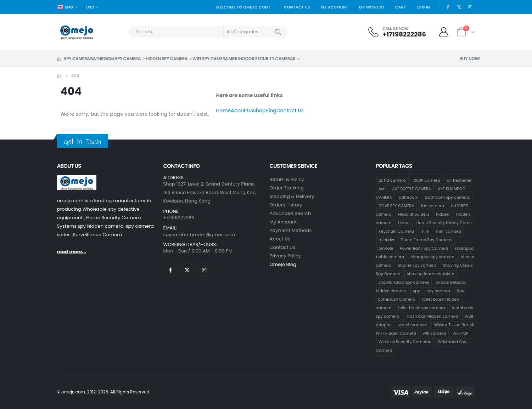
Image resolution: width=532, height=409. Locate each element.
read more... (72, 252)
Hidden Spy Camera (167, 59)
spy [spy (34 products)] (416, 290)
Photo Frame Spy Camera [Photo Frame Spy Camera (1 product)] (427, 239)
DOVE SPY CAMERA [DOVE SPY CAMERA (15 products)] (396, 205)
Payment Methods (291, 230)
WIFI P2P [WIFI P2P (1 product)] (460, 333)
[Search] (278, 32)
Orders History (286, 205)
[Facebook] (448, 7)
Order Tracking (287, 188)
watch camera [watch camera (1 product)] (413, 324)
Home (224, 110)
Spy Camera (74, 59)
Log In (424, 7)
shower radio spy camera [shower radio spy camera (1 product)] (404, 282)
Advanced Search (290, 213)
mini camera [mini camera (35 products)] (449, 231)
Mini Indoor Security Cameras (262, 59)
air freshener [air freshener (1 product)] (459, 180)
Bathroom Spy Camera (116, 59)
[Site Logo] (77, 32)
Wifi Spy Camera (210, 59)
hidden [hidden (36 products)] (443, 214)
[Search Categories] (246, 32)
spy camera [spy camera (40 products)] (439, 290)
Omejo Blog (283, 264)
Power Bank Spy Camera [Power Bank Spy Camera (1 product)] (424, 248)
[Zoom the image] (77, 179)
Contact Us (297, 7)
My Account (335, 7)
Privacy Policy (285, 256)
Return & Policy (287, 179)
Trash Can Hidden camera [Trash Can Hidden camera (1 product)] (432, 316)
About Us (242, 110)
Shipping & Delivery (292, 196)
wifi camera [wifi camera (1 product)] (435, 333)
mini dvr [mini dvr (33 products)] (387, 239)
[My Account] (444, 32)
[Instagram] (470, 7)
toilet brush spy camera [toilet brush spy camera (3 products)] (421, 307)
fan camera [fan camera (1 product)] (433, 205)
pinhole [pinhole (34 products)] (386, 248)
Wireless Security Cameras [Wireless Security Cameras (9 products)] (405, 341)
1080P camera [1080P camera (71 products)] (426, 180)
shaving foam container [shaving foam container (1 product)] (431, 273)
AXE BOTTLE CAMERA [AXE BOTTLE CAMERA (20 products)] (412, 188)
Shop (259, 110)
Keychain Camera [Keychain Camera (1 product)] (396, 231)
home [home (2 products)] (404, 222)
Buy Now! (470, 59)
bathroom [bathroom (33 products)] (409, 197)
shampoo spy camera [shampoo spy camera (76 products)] (433, 256)
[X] (459, 7)
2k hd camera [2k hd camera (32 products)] (392, 180)
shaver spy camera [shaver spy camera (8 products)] (417, 265)
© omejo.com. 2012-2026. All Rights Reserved (103, 392)
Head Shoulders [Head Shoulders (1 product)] (414, 214)
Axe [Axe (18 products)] (382, 188)
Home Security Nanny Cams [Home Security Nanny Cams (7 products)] (444, 222)
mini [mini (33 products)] (425, 231)
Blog (271, 110)
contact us (283, 247)
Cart (401, 7)
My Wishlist (372, 7)
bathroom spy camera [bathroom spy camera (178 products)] (447, 197)
